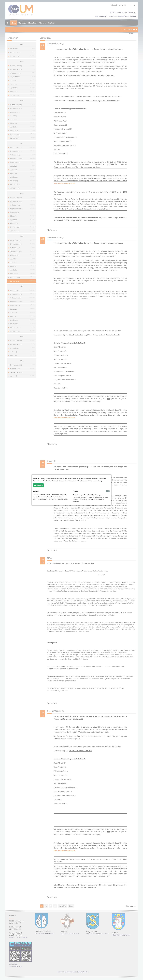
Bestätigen (38, 485)
